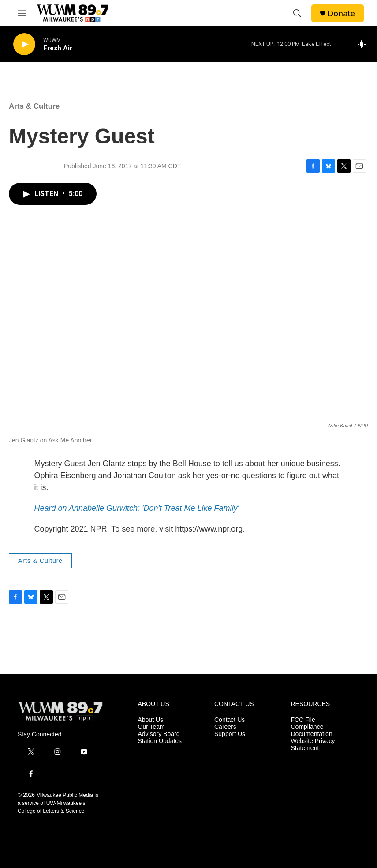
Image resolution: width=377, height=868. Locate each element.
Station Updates (160, 741)
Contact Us (230, 720)
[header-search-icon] (297, 13)
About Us (151, 720)
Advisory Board (159, 734)
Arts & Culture (34, 106)
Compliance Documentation (312, 730)
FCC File (303, 720)
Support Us (230, 734)
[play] (24, 44)
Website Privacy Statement (313, 745)
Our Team (151, 727)
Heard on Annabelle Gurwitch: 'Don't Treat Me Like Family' (137, 508)
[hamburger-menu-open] (22, 13)
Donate (341, 13)
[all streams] (364, 44)
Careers (225, 727)
